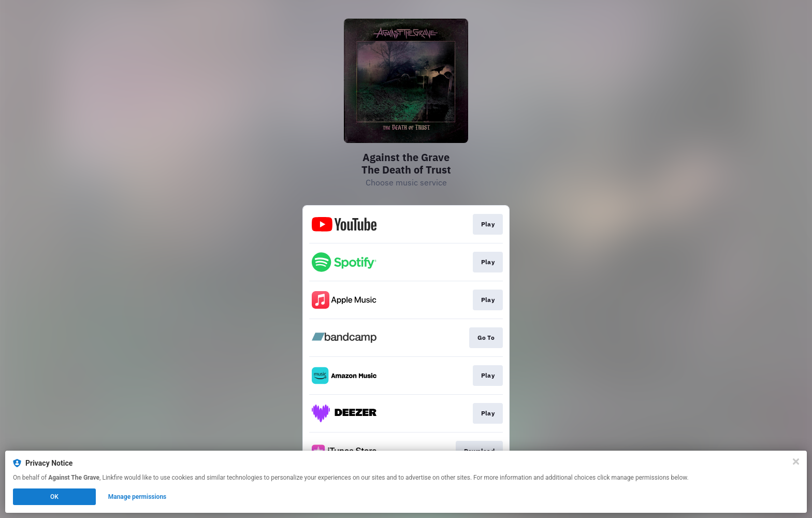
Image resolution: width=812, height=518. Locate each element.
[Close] (796, 462)
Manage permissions (137, 497)
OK (54, 497)
